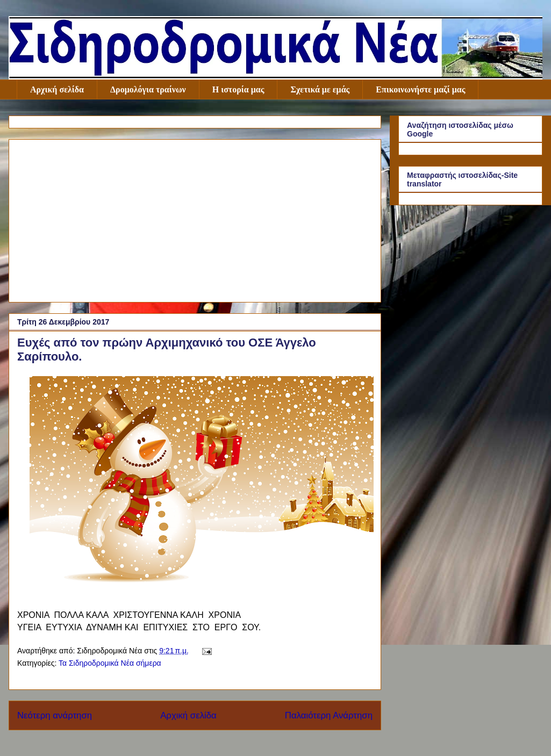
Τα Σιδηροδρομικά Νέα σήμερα (110, 663)
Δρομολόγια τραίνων (148, 89)
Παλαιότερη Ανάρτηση (329, 715)
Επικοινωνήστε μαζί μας (420, 89)
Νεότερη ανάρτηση (55, 715)
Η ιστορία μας (238, 89)
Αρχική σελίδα (57, 89)
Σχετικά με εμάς (320, 89)
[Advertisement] (195, 219)
